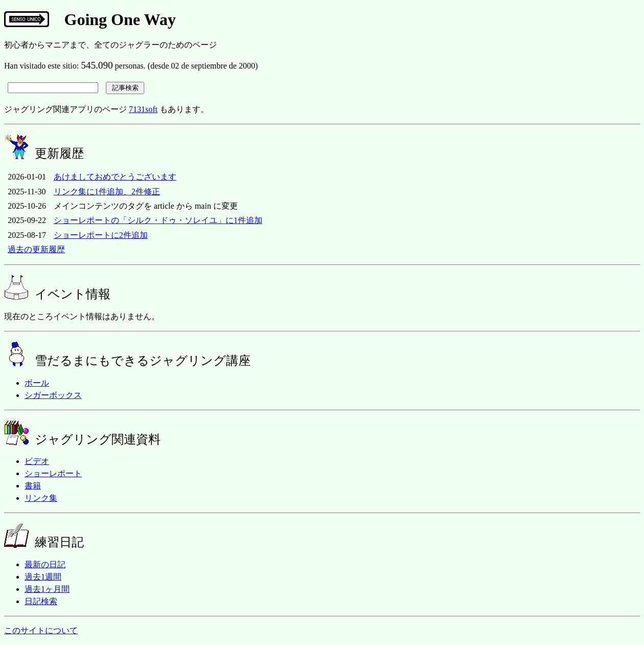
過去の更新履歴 (36, 249)
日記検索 (41, 601)
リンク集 (41, 498)
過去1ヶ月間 (47, 589)
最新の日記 (45, 564)
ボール (37, 383)
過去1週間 (43, 577)
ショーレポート (53, 473)
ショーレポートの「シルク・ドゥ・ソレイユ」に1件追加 (158, 220)
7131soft (143, 109)
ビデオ (37, 461)
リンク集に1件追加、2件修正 (107, 192)
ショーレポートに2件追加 (101, 235)
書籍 (33, 486)
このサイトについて (41, 630)
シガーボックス (53, 395)
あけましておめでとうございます (115, 177)
